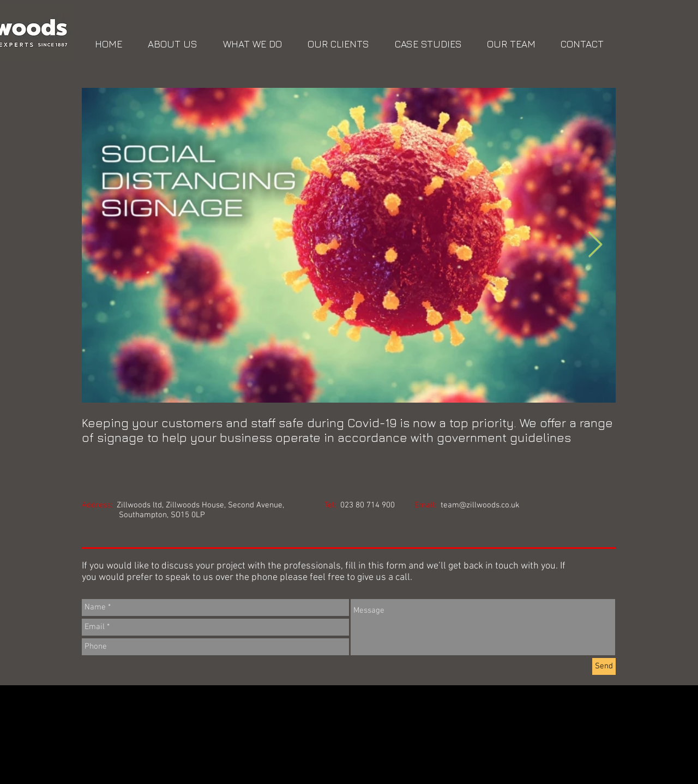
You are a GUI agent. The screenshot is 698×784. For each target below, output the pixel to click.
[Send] (604, 666)
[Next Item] (595, 245)
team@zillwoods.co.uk (480, 505)
